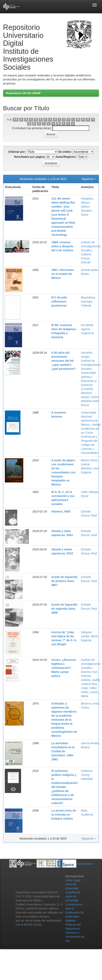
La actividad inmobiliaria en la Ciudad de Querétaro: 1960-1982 (63, 751)
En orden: (65, 152)
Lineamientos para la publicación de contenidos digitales (74, 912)
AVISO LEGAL (33, 925)
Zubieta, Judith (90, 680)
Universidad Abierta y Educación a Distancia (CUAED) (89, 381)
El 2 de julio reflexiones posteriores (59, 301)
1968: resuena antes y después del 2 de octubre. (63, 246)
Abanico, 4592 (61, 511)
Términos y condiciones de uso (75, 937)
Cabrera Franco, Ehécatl (86, 258)
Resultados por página (29, 157)
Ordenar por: (17, 152)
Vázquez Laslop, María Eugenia (90, 636)
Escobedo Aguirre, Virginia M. (88, 329)
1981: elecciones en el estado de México (63, 274)
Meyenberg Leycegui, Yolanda (88, 301)
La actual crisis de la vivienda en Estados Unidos (64, 815)
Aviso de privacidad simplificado (73, 888)
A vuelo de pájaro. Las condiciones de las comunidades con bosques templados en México (64, 472)
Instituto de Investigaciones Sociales (91, 246)
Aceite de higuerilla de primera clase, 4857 (64, 581)
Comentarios (85, 864)
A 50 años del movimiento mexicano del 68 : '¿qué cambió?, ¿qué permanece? (64, 361)
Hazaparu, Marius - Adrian (88, 203)
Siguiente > (89, 179)
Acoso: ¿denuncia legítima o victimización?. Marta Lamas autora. (64, 668)
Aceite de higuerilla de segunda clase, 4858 (64, 609)
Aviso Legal (73, 880)
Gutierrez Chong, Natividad (87, 775)
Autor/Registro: (66, 157)
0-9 (16, 120)
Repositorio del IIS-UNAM (23, 93)
